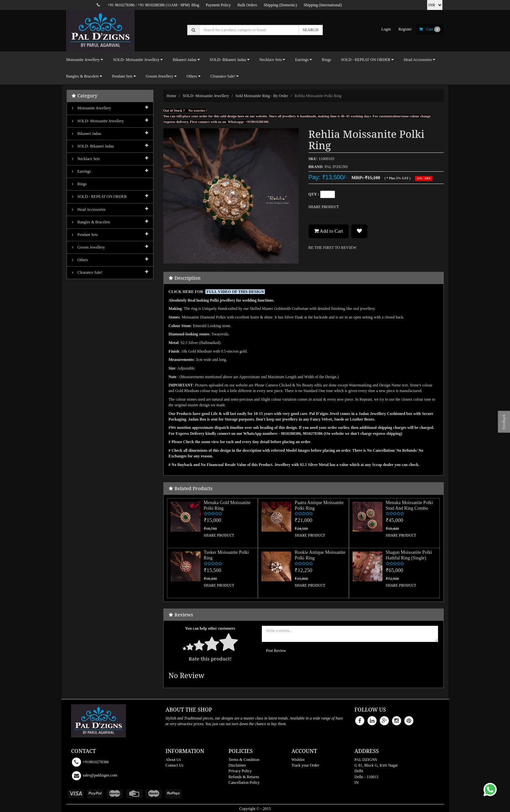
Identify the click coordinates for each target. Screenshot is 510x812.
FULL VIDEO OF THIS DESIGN (235, 292)
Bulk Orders (247, 5)
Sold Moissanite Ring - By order (262, 96)
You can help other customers (210, 628)
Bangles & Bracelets (91, 222)
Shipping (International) (323, 5)
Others (80, 260)
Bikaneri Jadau (87, 134)
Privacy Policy (240, 771)
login (386, 29)
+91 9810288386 (151, 5)
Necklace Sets (86, 159)
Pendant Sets (85, 235)
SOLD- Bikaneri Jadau (93, 146)
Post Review (276, 651)
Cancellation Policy (244, 783)
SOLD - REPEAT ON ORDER (99, 197)
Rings (326, 60)
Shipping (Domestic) (280, 5)
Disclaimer (237, 765)
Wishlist (298, 760)
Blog (195, 5)
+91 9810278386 (121, 5)
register (405, 29)
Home (171, 96)
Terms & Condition (244, 760)
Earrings (82, 171)
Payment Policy (218, 5)
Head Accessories (89, 209)
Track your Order (306, 765)
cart (430, 29)
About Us (173, 760)
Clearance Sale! (87, 272)
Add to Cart (329, 231)
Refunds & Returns (244, 777)
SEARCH (311, 30)
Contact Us (175, 765)
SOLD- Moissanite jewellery (206, 96)
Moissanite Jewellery (92, 108)
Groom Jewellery (88, 247)
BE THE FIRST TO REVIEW (333, 248)
